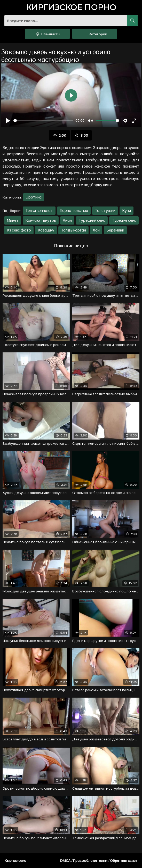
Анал (67, 220)
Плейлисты (47, 34)
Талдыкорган (73, 230)
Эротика (34, 197)
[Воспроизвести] (8, 121)
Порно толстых (74, 210)
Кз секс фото (19, 230)
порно (71, 8)
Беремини (115, 230)
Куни (127, 210)
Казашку (46, 230)
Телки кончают (39, 210)
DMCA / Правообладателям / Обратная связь (99, 861)
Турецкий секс (92, 220)
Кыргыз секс (15, 861)
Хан (96, 230)
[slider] (43, 121)
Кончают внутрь (41, 220)
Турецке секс (124, 220)
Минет (13, 220)
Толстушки (105, 210)
